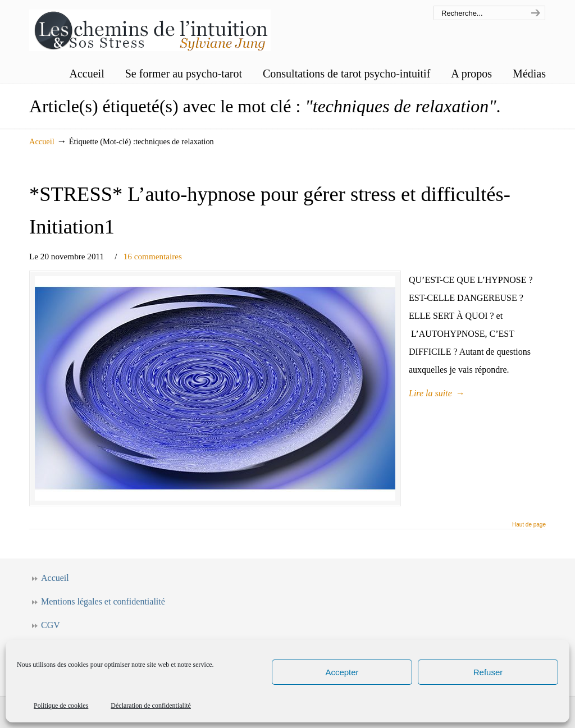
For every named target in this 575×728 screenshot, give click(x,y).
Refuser (488, 672)
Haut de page (529, 525)
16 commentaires (153, 256)
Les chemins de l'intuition (150, 27)
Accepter (342, 672)
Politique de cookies (61, 706)
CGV (51, 625)
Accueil (42, 141)
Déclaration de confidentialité (151, 706)
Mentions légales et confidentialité (103, 601)
